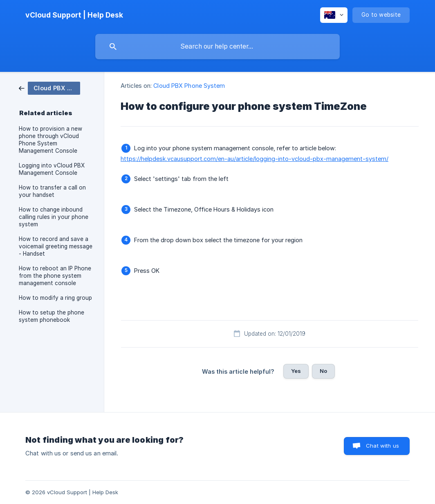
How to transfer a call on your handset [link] (52, 191)
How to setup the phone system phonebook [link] (52, 316)
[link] (49, 88)
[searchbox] (217, 47)
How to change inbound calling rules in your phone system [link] (54, 217)
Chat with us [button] (382, 446)
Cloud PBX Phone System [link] (189, 86)
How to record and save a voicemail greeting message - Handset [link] (56, 246)
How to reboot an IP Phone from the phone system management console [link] (55, 276)
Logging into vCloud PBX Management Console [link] (52, 169)
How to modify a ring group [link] (55, 298)
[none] (74, 15)
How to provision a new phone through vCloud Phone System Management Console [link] (50, 140)
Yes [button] (296, 371)
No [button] (323, 371)
